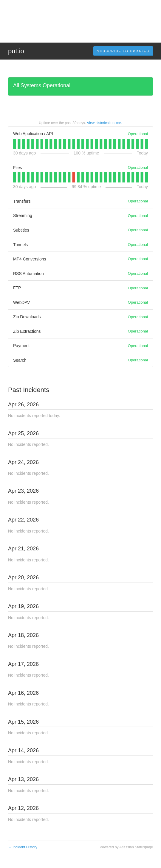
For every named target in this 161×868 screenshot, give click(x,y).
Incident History (23, 847)
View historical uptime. (105, 123)
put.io (16, 51)
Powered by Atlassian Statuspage (126, 847)
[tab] (14, 144)
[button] (123, 51)
